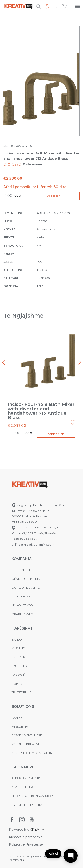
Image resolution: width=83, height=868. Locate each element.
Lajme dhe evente (26, 588)
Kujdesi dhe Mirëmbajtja (32, 753)
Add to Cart (56, 434)
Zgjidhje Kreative (26, 744)
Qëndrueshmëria (26, 579)
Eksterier (19, 666)
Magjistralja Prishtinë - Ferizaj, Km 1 (38, 505)
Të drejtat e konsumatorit (33, 796)
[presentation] (3, 363)
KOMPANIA (22, 559)
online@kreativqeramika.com (33, 545)
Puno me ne (21, 596)
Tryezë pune (21, 692)
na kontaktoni (24, 605)
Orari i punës (22, 614)
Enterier (18, 657)
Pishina (17, 683)
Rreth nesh (21, 570)
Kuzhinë (18, 648)
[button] (56, 7)
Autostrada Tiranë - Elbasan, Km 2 (38, 527)
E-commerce (24, 767)
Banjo (17, 639)
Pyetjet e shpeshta (27, 805)
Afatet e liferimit (25, 787)
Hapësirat (22, 628)
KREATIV (37, 830)
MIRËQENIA (20, 726)
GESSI (28, 146)
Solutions (23, 707)
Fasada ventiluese (27, 735)
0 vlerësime (33, 164)
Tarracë (18, 675)
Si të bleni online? (26, 778)
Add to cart (54, 196)
